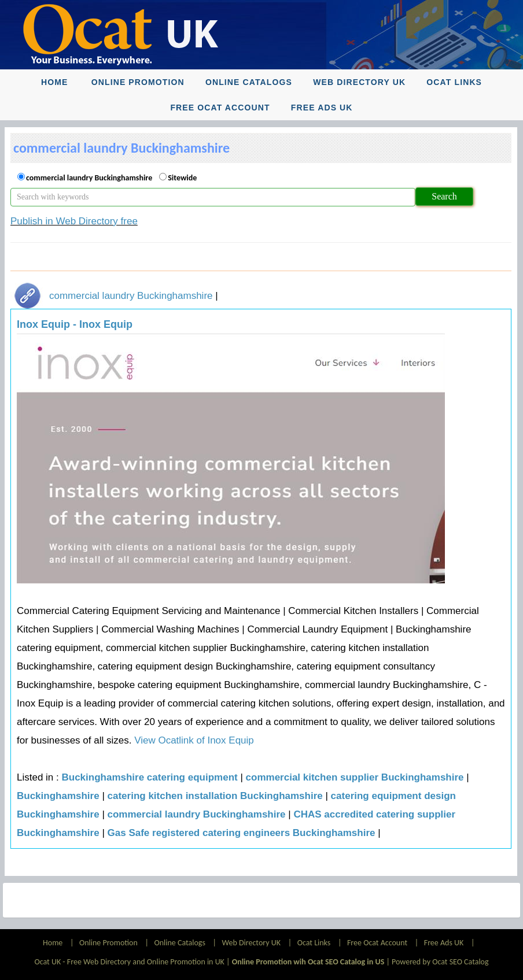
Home (54, 82)
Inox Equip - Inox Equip (75, 324)
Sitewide (182, 178)
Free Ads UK (322, 108)
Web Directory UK (359, 82)
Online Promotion (138, 82)
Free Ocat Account (220, 108)
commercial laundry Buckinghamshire (89, 178)
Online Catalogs (249, 82)
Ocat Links (454, 82)
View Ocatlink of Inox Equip (192, 740)
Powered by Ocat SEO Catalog (440, 962)
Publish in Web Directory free (74, 221)
